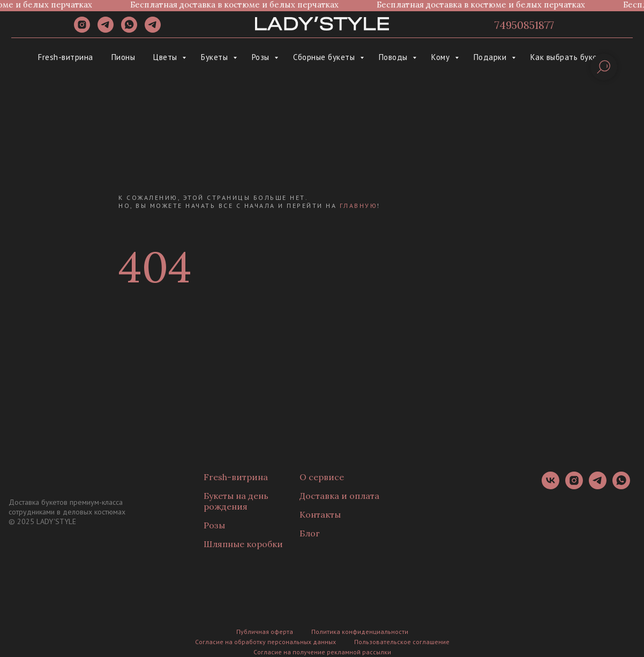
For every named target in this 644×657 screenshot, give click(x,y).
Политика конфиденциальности (360, 632)
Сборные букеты (325, 57)
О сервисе (322, 477)
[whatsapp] (129, 30)
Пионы (123, 57)
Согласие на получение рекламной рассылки (322, 652)
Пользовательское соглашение (402, 642)
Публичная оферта (265, 632)
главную (359, 206)
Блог (310, 533)
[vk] (551, 486)
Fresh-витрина (66, 57)
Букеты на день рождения (236, 501)
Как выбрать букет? (568, 57)
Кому (442, 57)
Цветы (166, 57)
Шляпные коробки (243, 544)
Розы (262, 57)
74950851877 (524, 25)
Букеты (216, 57)
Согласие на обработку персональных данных (265, 642)
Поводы (395, 57)
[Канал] (153, 30)
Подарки (491, 57)
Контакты (320, 514)
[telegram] (106, 30)
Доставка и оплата (339, 496)
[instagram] (82, 30)
